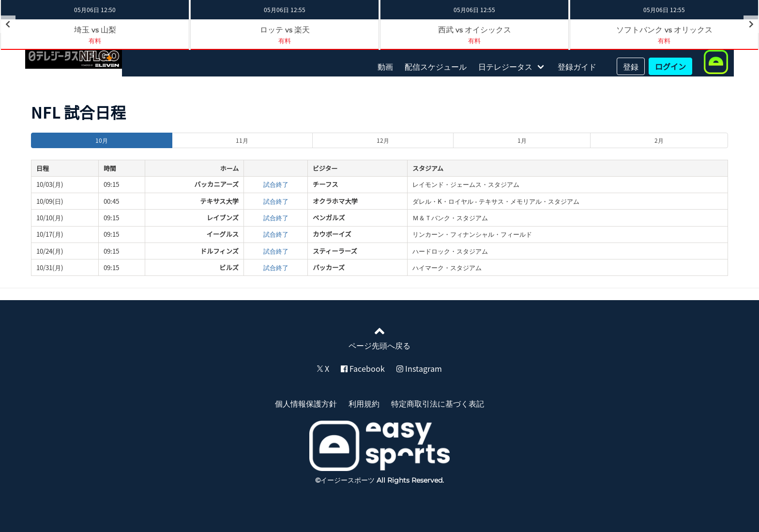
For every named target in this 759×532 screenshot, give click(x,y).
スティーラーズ (335, 251)
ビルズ (229, 267)
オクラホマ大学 (335, 201)
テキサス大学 (219, 201)
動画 (385, 66)
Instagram (419, 368)
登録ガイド (577, 66)
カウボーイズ (332, 234)
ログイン (670, 66)
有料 (95, 40)
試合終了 (276, 184)
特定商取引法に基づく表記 (438, 403)
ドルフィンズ (220, 251)
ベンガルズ (329, 218)
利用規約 (364, 403)
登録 (631, 66)
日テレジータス (505, 66)
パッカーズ (329, 267)
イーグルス (222, 234)
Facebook (363, 368)
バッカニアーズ (216, 184)
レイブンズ (223, 218)
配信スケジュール (436, 66)
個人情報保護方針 (306, 403)
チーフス (326, 184)
